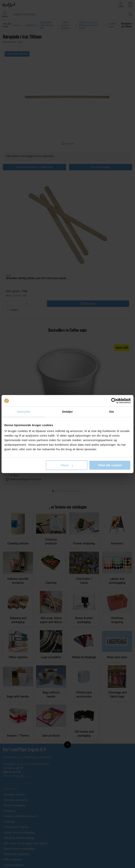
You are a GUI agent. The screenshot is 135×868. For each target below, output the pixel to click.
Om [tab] (112, 412)
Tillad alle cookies (110, 465)
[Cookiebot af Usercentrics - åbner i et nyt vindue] (114, 401)
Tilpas (67, 465)
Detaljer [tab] (67, 412)
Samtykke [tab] (23, 412)
